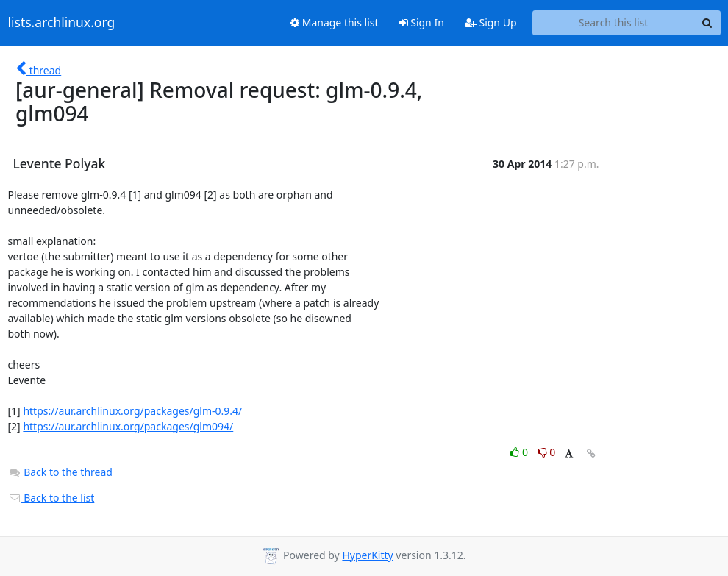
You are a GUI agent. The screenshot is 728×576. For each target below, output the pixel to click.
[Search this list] (614, 23)
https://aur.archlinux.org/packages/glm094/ (128, 426)
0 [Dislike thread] (547, 452)
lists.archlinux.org (62, 23)
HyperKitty (367, 555)
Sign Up (491, 22)
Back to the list (51, 498)
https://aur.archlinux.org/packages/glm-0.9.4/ (132, 411)
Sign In (422, 22)
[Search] (707, 23)
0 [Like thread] (520, 452)
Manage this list (335, 22)
